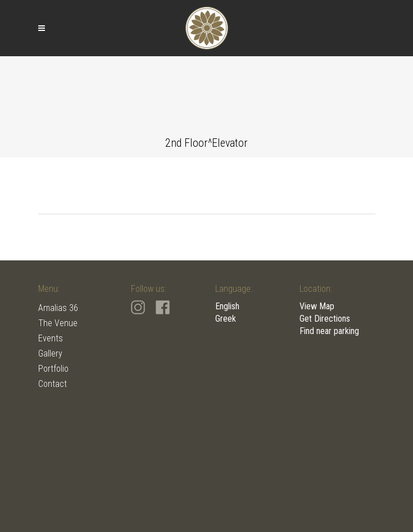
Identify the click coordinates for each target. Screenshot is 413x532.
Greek (226, 319)
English (227, 306)
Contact (53, 384)
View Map (317, 306)
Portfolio (53, 369)
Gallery (50, 353)
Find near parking (329, 331)
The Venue (58, 323)
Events (51, 338)
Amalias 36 (58, 308)
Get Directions (325, 319)
